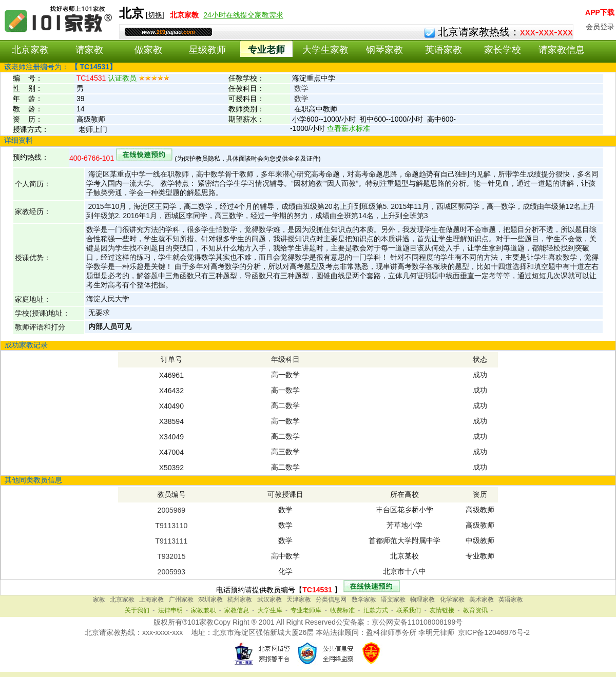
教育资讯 (475, 610)
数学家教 (364, 599)
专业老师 (266, 50)
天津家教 (299, 599)
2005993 (172, 572)
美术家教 (482, 599)
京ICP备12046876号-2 (494, 632)
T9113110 (171, 526)
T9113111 (171, 541)
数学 (301, 88)
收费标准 (342, 610)
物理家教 (422, 599)
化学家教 (452, 599)
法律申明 (170, 610)
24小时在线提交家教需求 (243, 15)
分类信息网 (331, 599)
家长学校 (503, 50)
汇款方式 (376, 610)
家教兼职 (203, 610)
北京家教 (30, 50)
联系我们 (409, 610)
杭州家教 (240, 599)
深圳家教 (210, 599)
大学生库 (270, 610)
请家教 (89, 50)
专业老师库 (306, 610)
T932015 (171, 556)
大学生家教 (325, 50)
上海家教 (151, 599)
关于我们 (137, 610)
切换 (155, 15)
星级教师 (207, 50)
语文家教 (393, 599)
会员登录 (600, 27)
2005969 (172, 510)
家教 (99, 599)
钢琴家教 (384, 50)
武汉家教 (269, 599)
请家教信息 (562, 50)
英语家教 (444, 50)
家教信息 (237, 610)
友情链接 (442, 610)
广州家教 (181, 599)
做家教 (148, 50)
